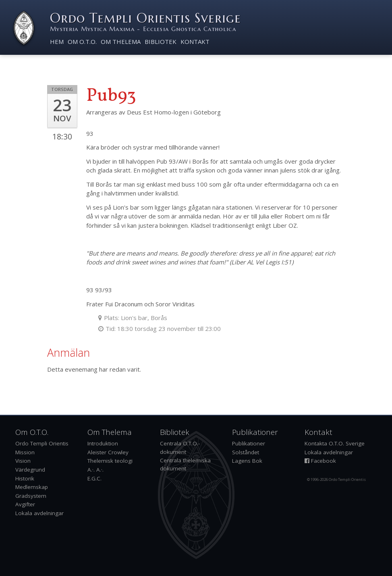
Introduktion (103, 443)
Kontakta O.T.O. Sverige (335, 443)
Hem (57, 42)
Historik (25, 478)
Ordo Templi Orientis (42, 443)
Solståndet (246, 452)
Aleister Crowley (108, 452)
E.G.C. (94, 478)
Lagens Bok (247, 461)
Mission (25, 452)
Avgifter (25, 504)
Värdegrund (30, 470)
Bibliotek (161, 42)
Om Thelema (121, 42)
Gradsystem (31, 496)
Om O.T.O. (82, 42)
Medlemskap (32, 487)
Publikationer (249, 443)
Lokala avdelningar (39, 513)
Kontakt (195, 42)
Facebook (320, 461)
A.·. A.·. (95, 470)
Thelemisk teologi (110, 461)
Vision (23, 461)
